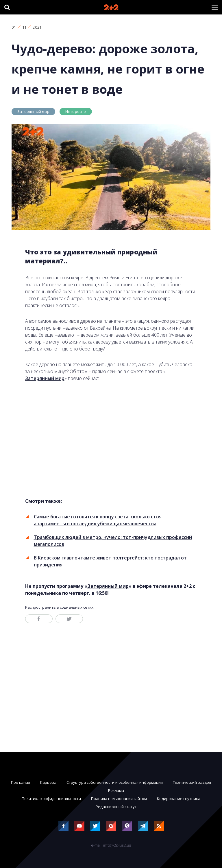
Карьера (48, 782)
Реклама (116, 790)
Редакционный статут (116, 807)
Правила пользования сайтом (119, 799)
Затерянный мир (33, 111)
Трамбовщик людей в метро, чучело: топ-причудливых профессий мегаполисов (113, 541)
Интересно (76, 111)
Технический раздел (192, 782)
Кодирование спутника (179, 799)
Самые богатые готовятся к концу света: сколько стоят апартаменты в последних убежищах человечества (99, 520)
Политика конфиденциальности (51, 799)
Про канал (21, 782)
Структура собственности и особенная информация (115, 782)
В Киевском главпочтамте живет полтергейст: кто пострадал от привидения (110, 561)
